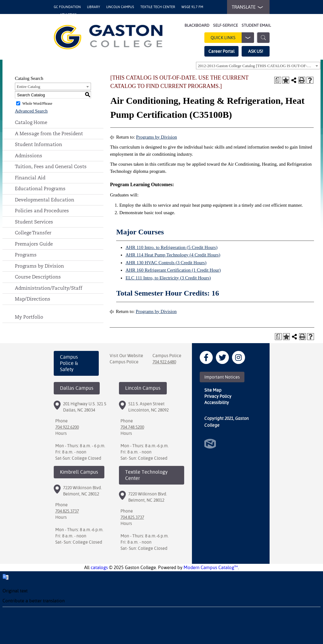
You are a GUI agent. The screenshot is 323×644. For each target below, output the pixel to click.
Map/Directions (33, 299)
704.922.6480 (164, 362)
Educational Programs (40, 189)
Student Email (256, 25)
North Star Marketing (210, 444)
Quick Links (232, 38)
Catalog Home (31, 122)
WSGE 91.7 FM (192, 7)
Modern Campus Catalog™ (211, 567)
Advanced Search (31, 111)
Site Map (213, 390)
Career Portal (221, 51)
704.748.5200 (132, 427)
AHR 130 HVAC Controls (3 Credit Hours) (166, 263)
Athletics (68, 15)
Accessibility (217, 402)
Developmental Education (45, 200)
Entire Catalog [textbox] (28, 87)
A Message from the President (49, 133)
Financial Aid (30, 178)
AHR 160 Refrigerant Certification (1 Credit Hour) (173, 270)
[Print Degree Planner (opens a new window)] (278, 80)
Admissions (29, 156)
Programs (26, 255)
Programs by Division (39, 266)
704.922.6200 (67, 427)
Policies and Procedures (42, 211)
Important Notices (222, 377)
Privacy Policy (218, 396)
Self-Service (225, 25)
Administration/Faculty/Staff (49, 288)
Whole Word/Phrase (37, 103)
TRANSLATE (246, 7)
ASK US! (256, 51)
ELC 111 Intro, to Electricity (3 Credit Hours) (168, 278)
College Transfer (33, 233)
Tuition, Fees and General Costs (51, 166)
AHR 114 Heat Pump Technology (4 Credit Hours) (173, 255)
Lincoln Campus (120, 7)
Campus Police (124, 362)
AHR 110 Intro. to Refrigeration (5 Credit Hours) (171, 247)
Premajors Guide (34, 244)
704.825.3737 (67, 511)
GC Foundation (67, 7)
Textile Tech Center (158, 7)
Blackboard (197, 25)
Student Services (34, 222)
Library (93, 7)
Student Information (39, 144)
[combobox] (258, 66)
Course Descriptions (38, 277)
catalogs (99, 567)
